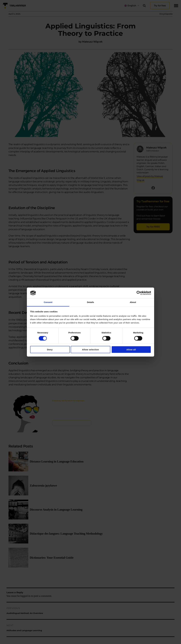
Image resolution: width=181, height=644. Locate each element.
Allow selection (90, 350)
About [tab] (133, 302)
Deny (50, 350)
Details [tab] (90, 302)
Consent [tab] (48, 302)
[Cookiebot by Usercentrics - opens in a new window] (139, 293)
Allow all (131, 350)
